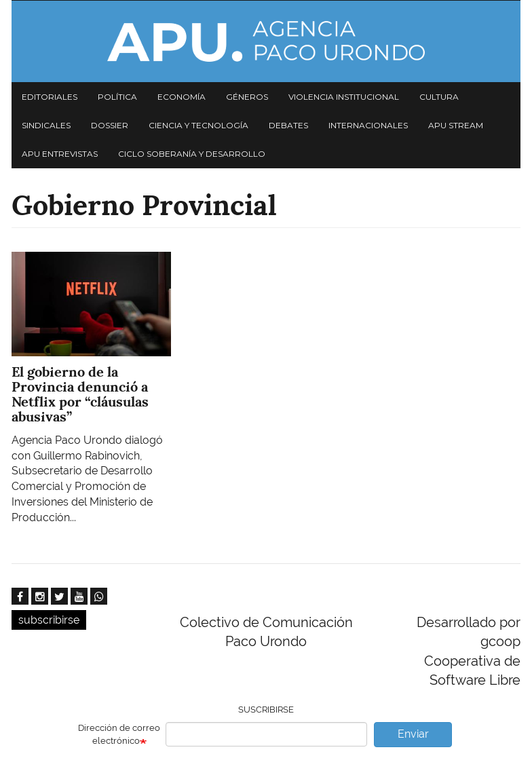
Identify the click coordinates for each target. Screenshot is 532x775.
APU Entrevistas (60, 154)
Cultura (439, 97)
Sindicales (46, 125)
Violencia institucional (344, 97)
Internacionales (368, 125)
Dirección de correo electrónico (119, 734)
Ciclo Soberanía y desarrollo (192, 154)
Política (117, 97)
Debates (288, 125)
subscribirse (49, 620)
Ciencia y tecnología (198, 125)
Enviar (413, 734)
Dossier (110, 125)
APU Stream (456, 125)
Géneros (247, 97)
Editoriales (50, 97)
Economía (182, 97)
